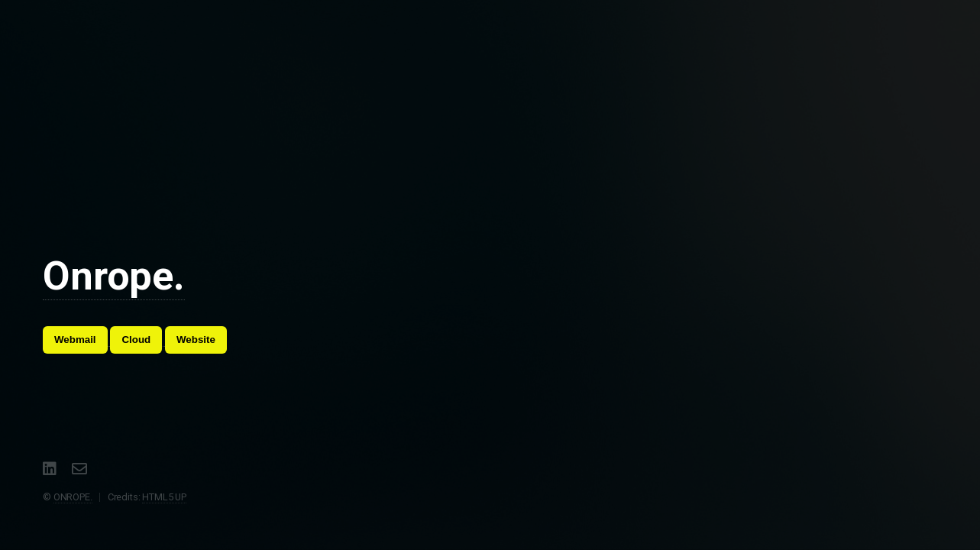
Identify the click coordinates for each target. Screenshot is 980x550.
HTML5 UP (164, 497)
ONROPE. (73, 497)
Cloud (136, 340)
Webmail (75, 340)
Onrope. (114, 276)
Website (196, 340)
